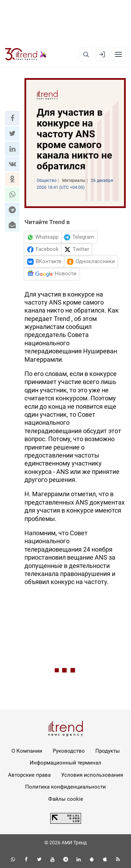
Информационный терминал (65, 763)
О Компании (27, 751)
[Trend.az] (26, 54)
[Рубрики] (118, 54)
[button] (12, 118)
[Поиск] (86, 54)
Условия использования (92, 775)
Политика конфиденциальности (65, 787)
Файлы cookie (66, 799)
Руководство (69, 751)
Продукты (108, 751)
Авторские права (29, 775)
